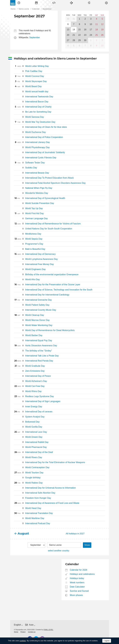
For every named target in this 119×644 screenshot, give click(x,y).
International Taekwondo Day (34, 97)
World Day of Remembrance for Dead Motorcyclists (44, 330)
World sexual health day (31, 92)
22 (80, 35)
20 (68, 35)
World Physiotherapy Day (32, 147)
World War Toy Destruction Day (35, 122)
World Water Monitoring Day (33, 325)
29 (80, 40)
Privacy (23, 632)
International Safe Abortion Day (35, 493)
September (35, 37)
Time (19, 3)
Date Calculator (77, 587)
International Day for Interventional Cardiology (42, 295)
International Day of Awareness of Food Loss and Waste (47, 503)
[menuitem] (19, 3)
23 (85, 35)
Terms (16, 632)
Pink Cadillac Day (28, 71)
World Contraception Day (32, 467)
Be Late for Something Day (33, 112)
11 (97, 24)
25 (97, 35)
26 (102, 35)
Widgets (54, 3)
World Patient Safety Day (32, 305)
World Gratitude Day (29, 366)
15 (80, 30)
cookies (23, 641)
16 (85, 30)
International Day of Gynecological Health (40, 198)
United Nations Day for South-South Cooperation (43, 229)
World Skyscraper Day (30, 81)
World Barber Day (28, 335)
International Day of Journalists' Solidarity (39, 152)
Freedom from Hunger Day (32, 498)
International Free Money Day (34, 264)
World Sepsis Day (28, 239)
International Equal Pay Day (33, 340)
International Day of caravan (33, 412)
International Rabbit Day (31, 442)
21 (74, 35)
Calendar (36, 3)
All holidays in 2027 (75, 534)
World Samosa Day (29, 117)
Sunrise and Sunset (79, 591)
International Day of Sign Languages (37, 401)
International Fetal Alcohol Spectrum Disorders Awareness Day (50, 183)
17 (91, 30)
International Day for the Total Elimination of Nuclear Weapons (50, 462)
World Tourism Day (29, 473)
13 (68, 30)
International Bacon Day (31, 102)
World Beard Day (28, 86)
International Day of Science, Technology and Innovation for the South (53, 290)
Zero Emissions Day (29, 371)
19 (102, 30)
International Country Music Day (35, 310)
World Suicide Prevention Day (34, 203)
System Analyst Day (29, 417)
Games (71, 3)
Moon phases (76, 595)
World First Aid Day (29, 213)
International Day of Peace (32, 376)
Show (87, 545)
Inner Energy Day (28, 407)
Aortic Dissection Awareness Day (36, 346)
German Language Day (31, 218)
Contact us (32, 632)
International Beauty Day (31, 173)
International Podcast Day (32, 523)
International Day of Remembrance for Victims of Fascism (47, 224)
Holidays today (77, 578)
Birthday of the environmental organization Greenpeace (46, 274)
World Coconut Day (29, 76)
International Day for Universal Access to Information (45, 488)
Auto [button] (31, 625)
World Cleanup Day (29, 315)
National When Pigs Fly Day (33, 188)
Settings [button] (106, 3)
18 (97, 30)
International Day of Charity (33, 107)
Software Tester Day (29, 163)
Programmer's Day (29, 244)
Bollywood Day (27, 422)
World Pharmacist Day (30, 447)
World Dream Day (28, 437)
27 (68, 40)
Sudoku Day (26, 168)
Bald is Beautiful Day (30, 249)
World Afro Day (27, 279)
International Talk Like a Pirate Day (36, 356)
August (23, 533)
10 (91, 24)
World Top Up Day (28, 208)
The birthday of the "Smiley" (33, 351)
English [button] (18, 625)
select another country (59, 551)
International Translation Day (33, 513)
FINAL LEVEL (48, 630)
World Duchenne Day (30, 132)
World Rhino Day (28, 391)
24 (91, 35)
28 (74, 40)
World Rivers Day (28, 457)
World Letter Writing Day (31, 66)
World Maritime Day (29, 518)
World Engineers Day (30, 269)
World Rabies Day (28, 483)
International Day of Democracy (35, 254)
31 (74, 19)
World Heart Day (28, 508)
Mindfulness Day (28, 234)
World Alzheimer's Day (30, 381)
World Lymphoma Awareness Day (36, 259)
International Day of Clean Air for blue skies (40, 127)
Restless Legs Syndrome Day (34, 396)
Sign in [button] (89, 3)
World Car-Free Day (29, 386)
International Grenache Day (33, 300)
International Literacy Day (32, 142)
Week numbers (77, 583)
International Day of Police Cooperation (39, 137)
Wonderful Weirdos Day (31, 193)
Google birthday (27, 478)
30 (68, 19)
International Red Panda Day (34, 361)
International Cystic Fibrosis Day (35, 158)
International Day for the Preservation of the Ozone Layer (47, 285)
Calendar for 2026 (79, 570)
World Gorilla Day (28, 427)
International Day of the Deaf (33, 452)
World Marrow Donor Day (32, 320)
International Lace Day (30, 432)
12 (102, 24)
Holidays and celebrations (82, 574)
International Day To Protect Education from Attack (44, 178)
